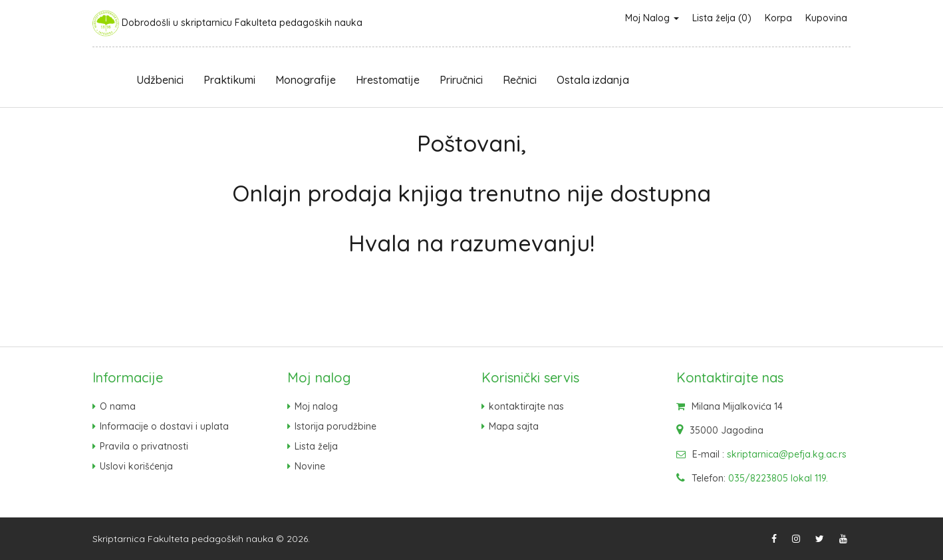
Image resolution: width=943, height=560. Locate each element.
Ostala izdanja (593, 80)
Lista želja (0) (722, 18)
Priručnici (461, 80)
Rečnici (520, 80)
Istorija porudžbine (336, 426)
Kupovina (826, 18)
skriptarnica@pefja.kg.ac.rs (787, 454)
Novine (310, 466)
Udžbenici (160, 80)
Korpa (778, 18)
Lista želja (316, 446)
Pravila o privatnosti (144, 446)
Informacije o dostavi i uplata (164, 426)
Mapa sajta (514, 426)
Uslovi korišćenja (136, 466)
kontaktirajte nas (526, 406)
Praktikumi (229, 80)
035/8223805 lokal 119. (778, 478)
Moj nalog (316, 406)
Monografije (306, 80)
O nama (118, 406)
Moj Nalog (652, 18)
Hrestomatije (388, 80)
